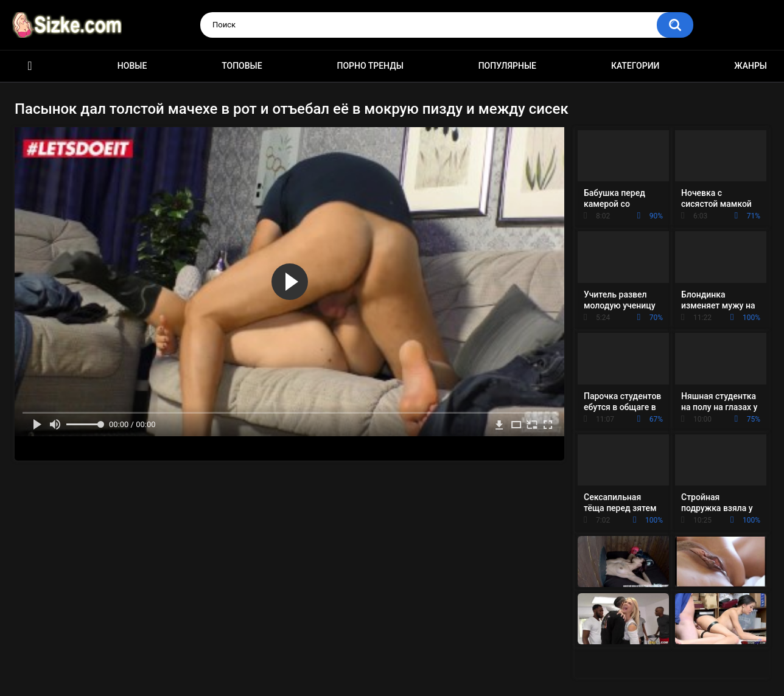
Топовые (242, 66)
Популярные (507, 66)
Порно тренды (370, 66)
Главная (30, 66)
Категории (635, 66)
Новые (132, 66)
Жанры (751, 66)
